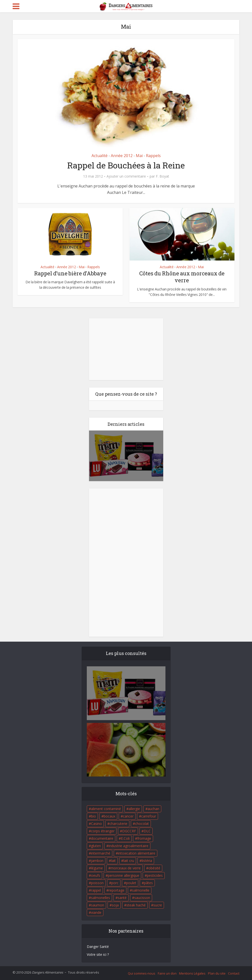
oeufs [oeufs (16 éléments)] (96, 875)
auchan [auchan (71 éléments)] (153, 809)
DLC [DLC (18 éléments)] (147, 831)
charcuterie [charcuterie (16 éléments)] (118, 824)
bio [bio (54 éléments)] (93, 816)
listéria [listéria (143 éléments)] (147, 861)
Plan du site (217, 973)
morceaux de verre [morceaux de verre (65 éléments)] (126, 868)
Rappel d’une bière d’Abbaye (70, 273)
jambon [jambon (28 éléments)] (97, 861)
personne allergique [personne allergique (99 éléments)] (124, 875)
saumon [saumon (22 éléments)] (98, 905)
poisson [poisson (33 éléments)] (97, 883)
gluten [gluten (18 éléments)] (96, 846)
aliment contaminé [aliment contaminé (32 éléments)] (106, 809)
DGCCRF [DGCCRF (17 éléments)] (129, 831)
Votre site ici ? (98, 954)
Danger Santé (98, 947)
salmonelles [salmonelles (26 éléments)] (101, 898)
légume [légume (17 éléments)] (97, 868)
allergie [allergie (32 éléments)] (134, 809)
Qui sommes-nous (142, 973)
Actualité (100, 156)
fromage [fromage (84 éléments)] (144, 838)
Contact (234, 973)
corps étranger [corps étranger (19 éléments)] (103, 831)
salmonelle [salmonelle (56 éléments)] (141, 890)
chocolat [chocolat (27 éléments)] (142, 824)
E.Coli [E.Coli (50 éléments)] (125, 838)
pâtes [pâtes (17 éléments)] (148, 883)
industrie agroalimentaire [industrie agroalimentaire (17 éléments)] (128, 846)
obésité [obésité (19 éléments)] (154, 868)
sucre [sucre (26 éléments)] (158, 905)
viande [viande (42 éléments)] (96, 912)
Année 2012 (122, 156)
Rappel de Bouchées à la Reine (126, 165)
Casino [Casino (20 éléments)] (96, 824)
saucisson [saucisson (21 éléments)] (142, 898)
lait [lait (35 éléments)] (113, 861)
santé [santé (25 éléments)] (122, 898)
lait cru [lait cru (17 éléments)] (129, 861)
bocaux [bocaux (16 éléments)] (109, 816)
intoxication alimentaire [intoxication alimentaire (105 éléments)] (137, 853)
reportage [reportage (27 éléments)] (116, 890)
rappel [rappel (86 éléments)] (96, 890)
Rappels (153, 156)
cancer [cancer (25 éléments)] (128, 816)
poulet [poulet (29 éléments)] (131, 883)
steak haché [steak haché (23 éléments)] (136, 905)
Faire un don (167, 973)
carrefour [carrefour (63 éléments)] (149, 816)
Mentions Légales (192, 973)
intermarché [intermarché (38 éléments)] (101, 853)
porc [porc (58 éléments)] (115, 883)
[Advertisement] (126, 349)
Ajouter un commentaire (126, 176)
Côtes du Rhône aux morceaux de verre (182, 277)
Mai (139, 156)
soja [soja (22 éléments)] (115, 905)
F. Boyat (162, 176)
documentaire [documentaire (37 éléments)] (102, 838)
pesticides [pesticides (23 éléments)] (155, 875)
